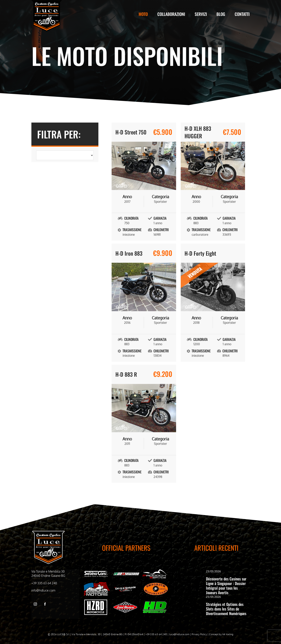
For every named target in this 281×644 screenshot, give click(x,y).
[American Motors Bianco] (97, 584)
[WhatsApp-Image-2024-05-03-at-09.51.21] (125, 603)
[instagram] (35, 604)
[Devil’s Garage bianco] (125, 588)
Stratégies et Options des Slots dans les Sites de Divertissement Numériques (226, 609)
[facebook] (45, 604)
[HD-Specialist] (155, 603)
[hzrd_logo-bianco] (96, 601)
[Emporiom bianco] (156, 584)
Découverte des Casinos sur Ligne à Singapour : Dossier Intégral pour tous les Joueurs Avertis (226, 586)
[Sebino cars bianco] (96, 572)
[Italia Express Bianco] (126, 573)
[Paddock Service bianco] (155, 571)
